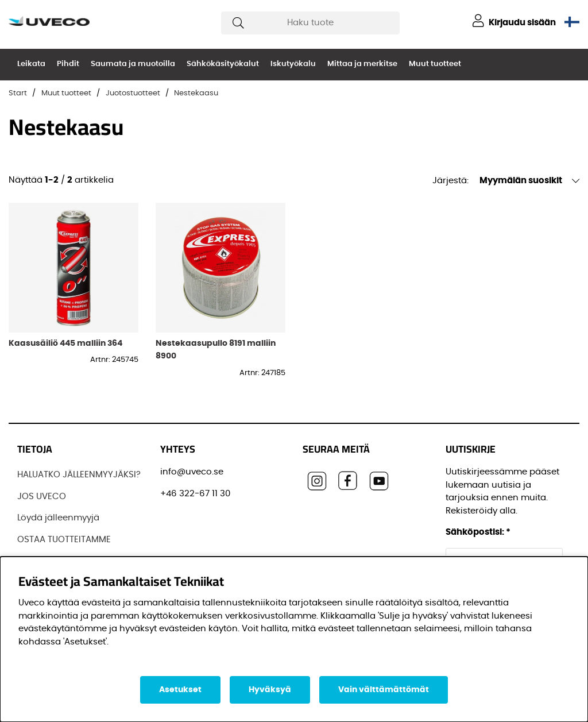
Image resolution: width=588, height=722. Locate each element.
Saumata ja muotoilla (133, 64)
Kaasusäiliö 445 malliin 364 (65, 343)
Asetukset (180, 690)
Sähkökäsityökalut (223, 64)
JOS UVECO (42, 497)
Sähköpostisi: (478, 532)
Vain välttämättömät (384, 690)
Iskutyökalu (293, 64)
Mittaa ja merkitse (362, 64)
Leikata (31, 64)
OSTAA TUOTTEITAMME (64, 540)
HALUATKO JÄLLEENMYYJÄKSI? (79, 475)
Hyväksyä (270, 690)
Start (18, 93)
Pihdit (68, 64)
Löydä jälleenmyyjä (58, 518)
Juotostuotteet (133, 93)
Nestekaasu (196, 93)
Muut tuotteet (435, 64)
